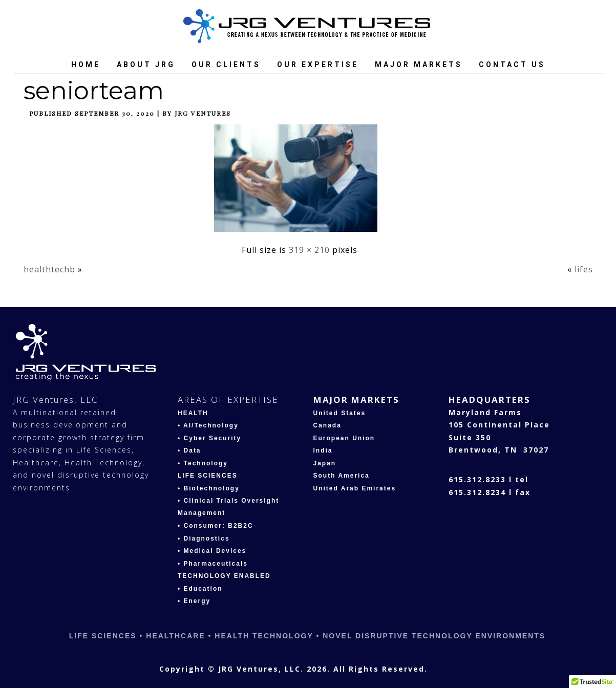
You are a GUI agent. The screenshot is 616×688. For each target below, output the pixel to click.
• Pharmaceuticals (213, 564)
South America (342, 476)
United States (340, 413)
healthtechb (49, 269)
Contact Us (512, 64)
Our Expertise (318, 64)
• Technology (203, 463)
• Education (200, 589)
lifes (584, 269)
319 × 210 (309, 250)
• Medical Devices (212, 551)
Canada (327, 425)
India (323, 450)
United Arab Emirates (355, 488)
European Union (344, 438)
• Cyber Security (209, 438)
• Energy (194, 601)
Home (86, 64)
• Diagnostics (204, 539)
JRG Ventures (203, 113)
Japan (325, 463)
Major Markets (419, 64)
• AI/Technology (208, 425)
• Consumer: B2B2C (216, 526)
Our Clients (226, 64)
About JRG (146, 64)
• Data (189, 450)
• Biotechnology (209, 488)
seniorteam (94, 91)
